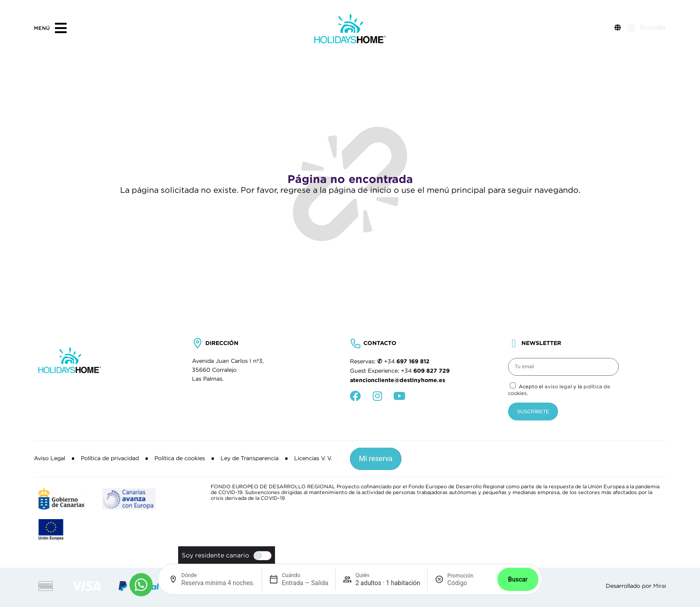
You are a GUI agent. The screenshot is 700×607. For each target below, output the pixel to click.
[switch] (260, 556)
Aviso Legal (50, 458)
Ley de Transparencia (250, 458)
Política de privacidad (110, 458)
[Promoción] (469, 583)
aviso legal (558, 387)
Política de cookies (180, 458)
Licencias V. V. (313, 458)
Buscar (518, 579)
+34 (407, 362)
